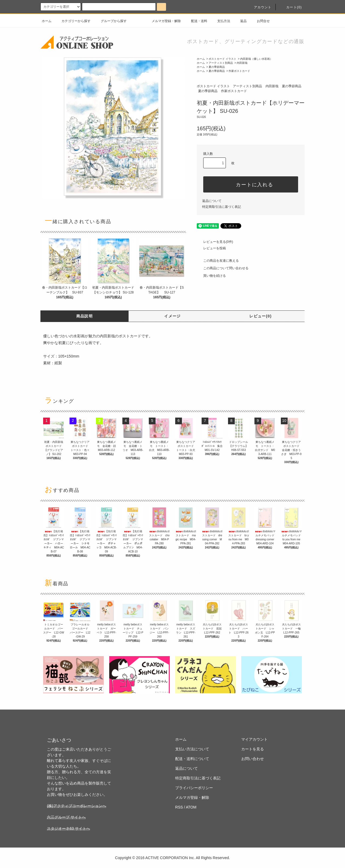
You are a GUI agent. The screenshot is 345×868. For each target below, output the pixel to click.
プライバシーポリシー (194, 788)
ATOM (191, 807)
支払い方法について (192, 749)
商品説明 (85, 316)
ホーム (47, 21)
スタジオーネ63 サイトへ (68, 828)
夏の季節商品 (217, 67)
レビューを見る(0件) (215, 242)
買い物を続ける (211, 276)
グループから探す (111, 21)
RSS (179, 807)
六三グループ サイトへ (66, 817)
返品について (212, 201)
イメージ (172, 316)
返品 (240, 21)
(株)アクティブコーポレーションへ (76, 806)
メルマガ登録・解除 (163, 21)
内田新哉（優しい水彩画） (256, 59)
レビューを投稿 (211, 248)
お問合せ (260, 21)
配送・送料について (192, 759)
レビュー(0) (261, 316)
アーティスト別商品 (221, 63)
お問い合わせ (253, 759)
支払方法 (220, 21)
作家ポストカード (239, 71)
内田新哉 (242, 63)
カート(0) (291, 7)
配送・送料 (196, 21)
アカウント (260, 7)
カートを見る (253, 749)
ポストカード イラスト (222, 59)
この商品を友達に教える (218, 261)
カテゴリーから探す (73, 21)
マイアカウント (254, 739)
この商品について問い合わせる (223, 268)
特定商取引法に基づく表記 (222, 207)
